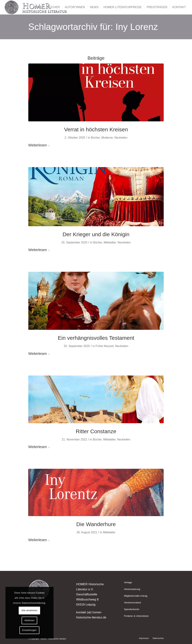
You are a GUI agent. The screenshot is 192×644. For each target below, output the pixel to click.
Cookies (40, 593)
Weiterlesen (39, 145)
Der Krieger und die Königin (96, 234)
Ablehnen (29, 620)
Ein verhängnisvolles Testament (96, 338)
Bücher (95, 138)
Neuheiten (121, 138)
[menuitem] (38, 7)
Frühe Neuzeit (104, 346)
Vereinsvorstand (132, 603)
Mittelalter (110, 242)
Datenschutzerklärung (33, 603)
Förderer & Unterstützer (136, 616)
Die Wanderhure (96, 524)
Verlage (128, 582)
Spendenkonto (132, 609)
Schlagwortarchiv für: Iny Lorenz (93, 27)
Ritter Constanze (96, 431)
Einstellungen (29, 630)
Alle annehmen (29, 610)
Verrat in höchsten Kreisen (96, 129)
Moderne (107, 138)
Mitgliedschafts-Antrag (136, 596)
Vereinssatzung (132, 589)
